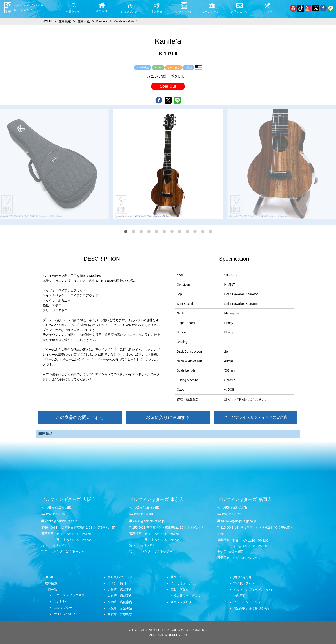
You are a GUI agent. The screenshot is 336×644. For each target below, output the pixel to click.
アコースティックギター (71, 595)
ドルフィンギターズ (69, 499)
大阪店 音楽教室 (120, 608)
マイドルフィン (244, 583)
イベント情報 (117, 583)
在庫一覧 (51, 590)
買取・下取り (180, 590)
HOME (50, 577)
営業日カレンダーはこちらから (63, 551)
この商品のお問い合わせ (80, 417)
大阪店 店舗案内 (120, 590)
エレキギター (63, 608)
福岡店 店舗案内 (120, 602)
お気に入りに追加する (168, 417)
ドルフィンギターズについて (253, 590)
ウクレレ (60, 601)
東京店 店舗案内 (120, 596)
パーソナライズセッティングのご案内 (256, 417)
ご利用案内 (241, 596)
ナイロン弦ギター (66, 614)
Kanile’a (102, 21)
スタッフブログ (181, 602)
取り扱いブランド (120, 577)
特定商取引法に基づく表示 (252, 608)
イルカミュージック (184, 583)
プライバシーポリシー (248, 602)
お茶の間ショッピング (186, 596)
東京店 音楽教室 (120, 615)
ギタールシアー (181, 577)
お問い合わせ (242, 577)
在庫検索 (51, 583)
